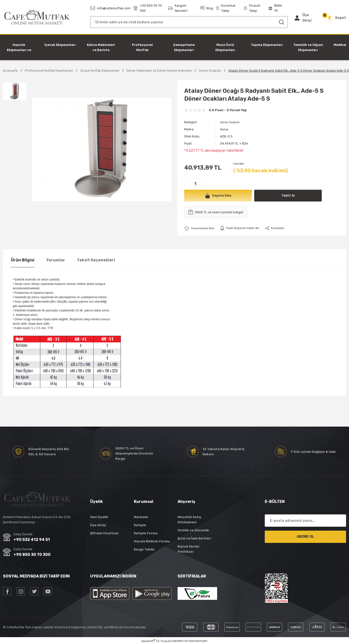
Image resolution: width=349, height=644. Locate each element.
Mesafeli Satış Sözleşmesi (189, 520)
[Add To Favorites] (201, 228)
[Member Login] (306, 18)
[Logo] (37, 18)
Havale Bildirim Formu (152, 542)
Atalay (225, 129)
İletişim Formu (146, 533)
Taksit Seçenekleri (96, 260)
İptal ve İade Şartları (194, 539)
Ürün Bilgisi (23, 260)
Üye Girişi (98, 525)
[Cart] (336, 18)
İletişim (140, 525)
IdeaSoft (148, 641)
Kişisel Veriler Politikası (189, 549)
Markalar (141, 517)
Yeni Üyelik (99, 517)
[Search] (189, 22)
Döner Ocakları (231, 122)
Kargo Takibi (144, 550)
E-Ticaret (164, 641)
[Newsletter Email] (305, 521)
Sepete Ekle (218, 196)
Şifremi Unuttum (104, 533)
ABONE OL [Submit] (305, 537)
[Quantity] (195, 184)
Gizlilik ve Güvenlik (193, 530)
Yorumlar (56, 260)
